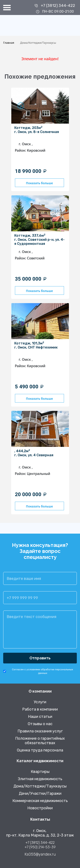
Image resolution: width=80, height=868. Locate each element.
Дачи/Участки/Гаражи (40, 794)
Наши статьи (40, 717)
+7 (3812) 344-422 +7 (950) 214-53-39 (40, 845)
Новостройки (40, 808)
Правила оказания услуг (40, 731)
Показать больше (39, 183)
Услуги (40, 702)
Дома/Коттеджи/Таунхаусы (40, 786)
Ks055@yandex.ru (40, 854)
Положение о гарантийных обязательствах (40, 741)
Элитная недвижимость (40, 779)
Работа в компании (40, 709)
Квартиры (40, 772)
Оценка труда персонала (40, 750)
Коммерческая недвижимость (40, 801)
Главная (9, 43)
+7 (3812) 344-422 (58, 6)
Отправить (40, 658)
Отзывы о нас (40, 724)
